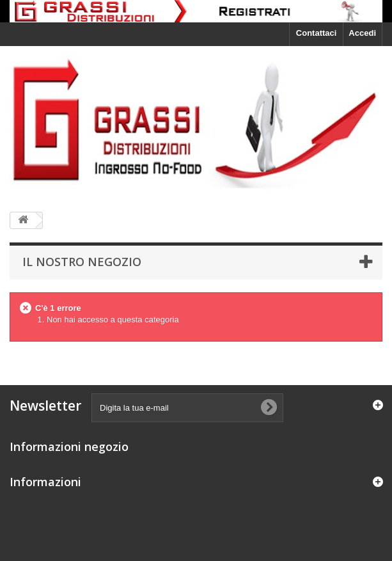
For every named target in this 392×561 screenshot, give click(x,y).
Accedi (362, 33)
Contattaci (317, 33)
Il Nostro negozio (82, 262)
